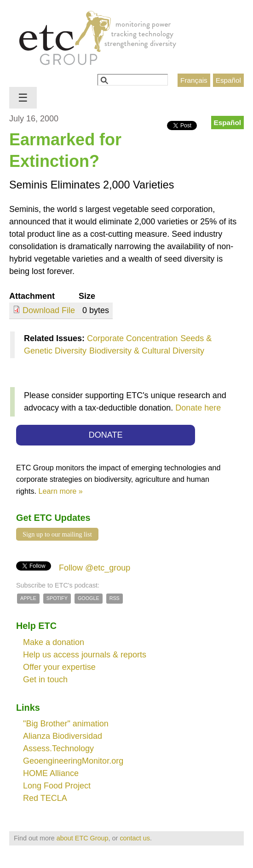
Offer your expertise (59, 667)
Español (228, 80)
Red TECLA (45, 798)
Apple (28, 598)
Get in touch (45, 680)
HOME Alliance (51, 773)
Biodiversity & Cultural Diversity (147, 351)
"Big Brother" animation (66, 724)
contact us (135, 838)
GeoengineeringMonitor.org (73, 761)
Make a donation (54, 642)
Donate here (198, 408)
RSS (115, 598)
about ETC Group (83, 838)
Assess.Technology (58, 748)
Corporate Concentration (132, 338)
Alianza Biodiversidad (63, 736)
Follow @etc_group (95, 568)
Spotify (57, 598)
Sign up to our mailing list (57, 534)
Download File (49, 310)
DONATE (106, 435)
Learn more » (61, 491)
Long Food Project (57, 786)
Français (194, 80)
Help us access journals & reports (85, 655)
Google (89, 598)
